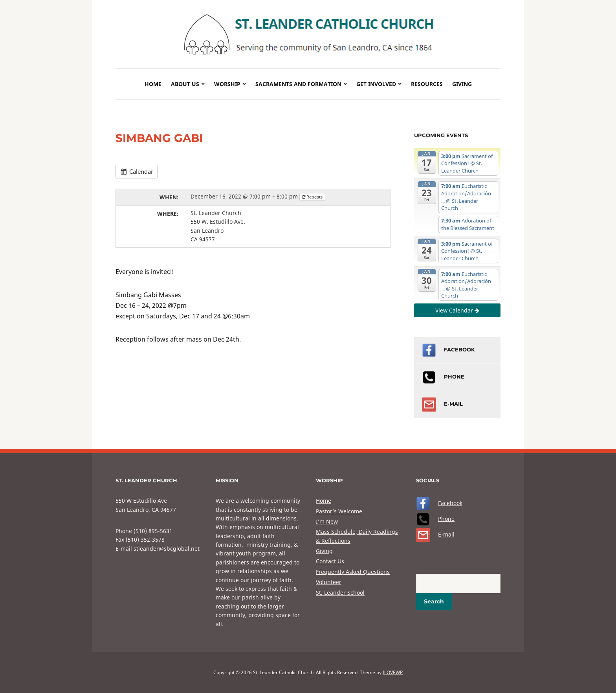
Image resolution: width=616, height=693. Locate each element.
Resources (427, 84)
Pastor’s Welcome (339, 511)
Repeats (313, 197)
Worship (227, 84)
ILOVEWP (393, 672)
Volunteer (329, 582)
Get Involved (376, 84)
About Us (185, 84)
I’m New (327, 521)
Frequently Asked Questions (353, 572)
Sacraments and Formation (298, 84)
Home (153, 84)
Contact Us (330, 561)
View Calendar (457, 310)
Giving (462, 84)
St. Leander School (340, 593)
